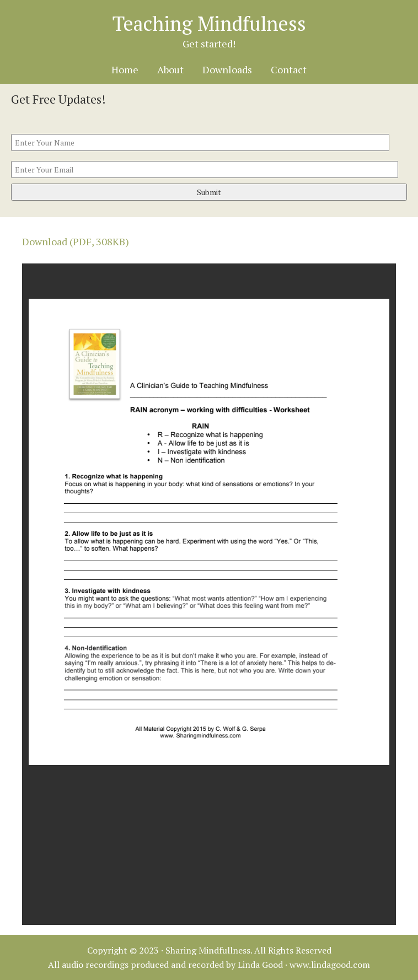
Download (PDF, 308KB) (76, 241)
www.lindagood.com (330, 965)
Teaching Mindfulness (209, 23)
